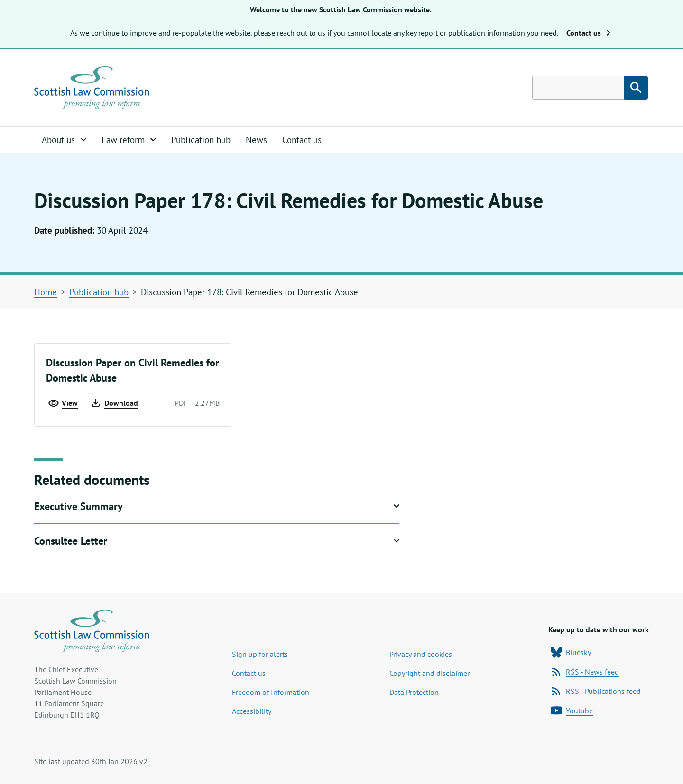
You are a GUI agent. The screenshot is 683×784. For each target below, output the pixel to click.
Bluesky (571, 652)
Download (114, 403)
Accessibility (252, 711)
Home (46, 292)
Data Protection (414, 692)
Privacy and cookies (421, 654)
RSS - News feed (585, 672)
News (256, 140)
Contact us (302, 140)
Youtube (572, 711)
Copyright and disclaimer (429, 673)
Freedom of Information (271, 692)
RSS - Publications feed (596, 691)
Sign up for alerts (260, 654)
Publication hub (201, 140)
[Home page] (92, 88)
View (63, 403)
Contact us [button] (588, 33)
